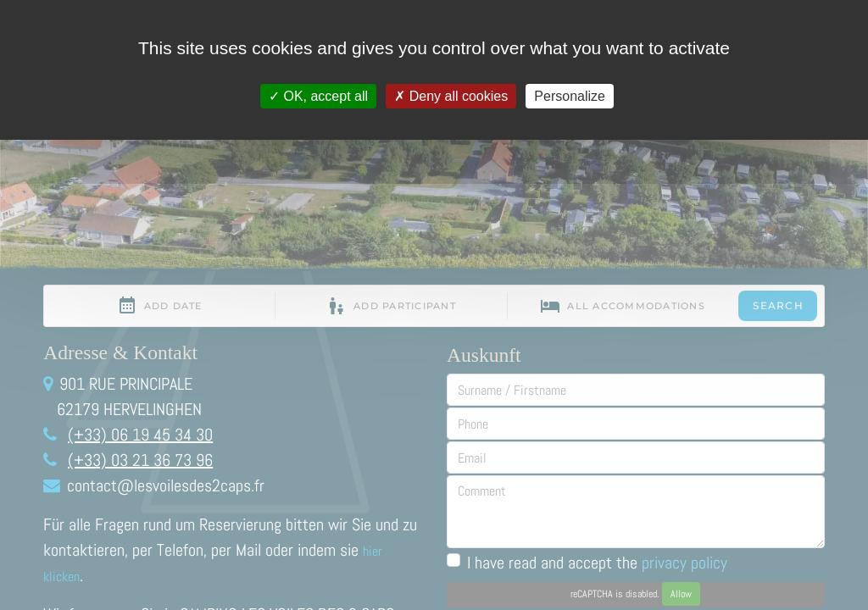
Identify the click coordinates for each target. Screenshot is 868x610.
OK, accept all (318, 96)
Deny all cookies (451, 96)
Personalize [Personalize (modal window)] (570, 96)
